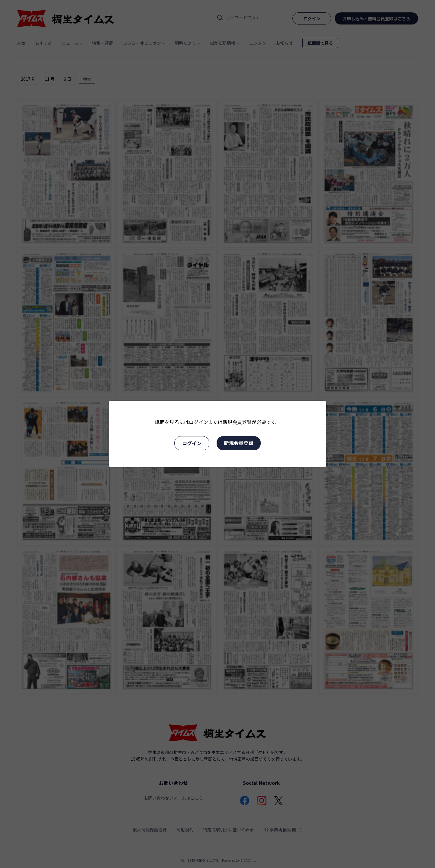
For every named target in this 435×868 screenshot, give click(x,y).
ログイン (192, 443)
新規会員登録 (239, 443)
